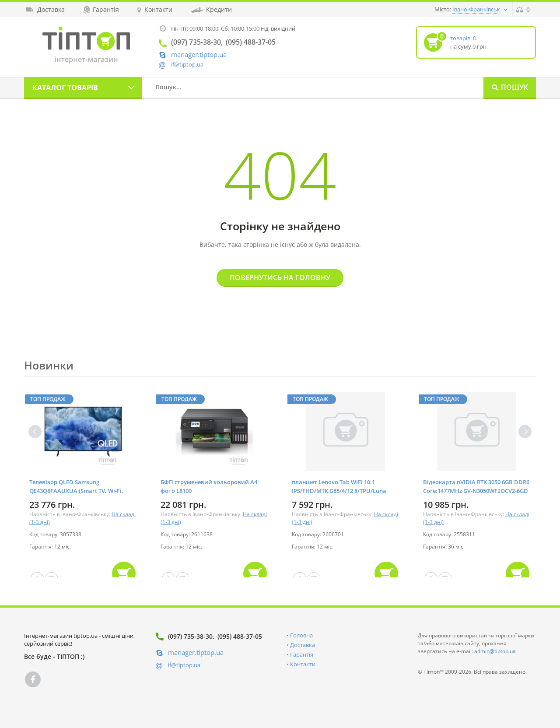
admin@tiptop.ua (495, 651)
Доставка (303, 645)
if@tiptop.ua (184, 665)
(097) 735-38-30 (190, 636)
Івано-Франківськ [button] (476, 9)
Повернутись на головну (280, 278)
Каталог (65, 88)
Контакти (303, 664)
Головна (301, 635)
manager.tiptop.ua (199, 55)
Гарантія (302, 654)
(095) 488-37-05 (240, 636)
